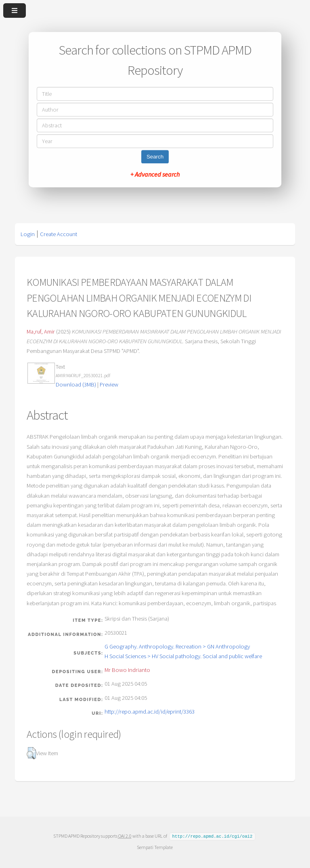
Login (28, 234)
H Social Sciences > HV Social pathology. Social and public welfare (183, 656)
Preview (109, 384)
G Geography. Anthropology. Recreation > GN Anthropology (177, 646)
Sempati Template (155, 847)
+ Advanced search (155, 174)
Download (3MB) (76, 384)
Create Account (59, 234)
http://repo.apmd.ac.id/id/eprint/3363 (150, 712)
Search (155, 157)
